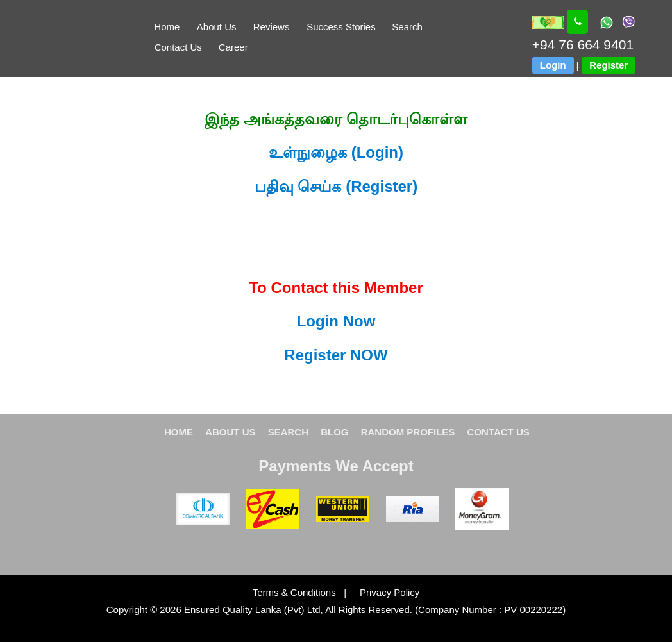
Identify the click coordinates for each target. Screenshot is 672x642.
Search (407, 27)
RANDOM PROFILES (408, 432)
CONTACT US (499, 432)
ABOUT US (230, 432)
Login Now (336, 321)
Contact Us (178, 47)
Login (553, 65)
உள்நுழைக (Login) (336, 152)
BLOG (334, 432)
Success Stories (341, 27)
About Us (217, 27)
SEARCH (288, 432)
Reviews (272, 27)
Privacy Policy (384, 592)
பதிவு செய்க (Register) (336, 186)
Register (609, 65)
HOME (179, 432)
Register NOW (336, 355)
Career (233, 47)
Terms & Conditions (296, 592)
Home (167, 27)
